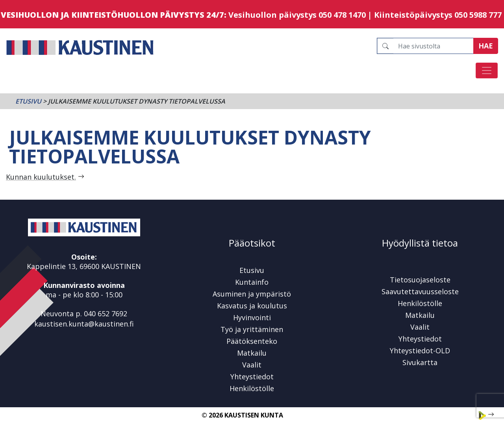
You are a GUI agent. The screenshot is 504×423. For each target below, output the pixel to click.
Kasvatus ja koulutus (252, 306)
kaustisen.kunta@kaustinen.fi (84, 324)
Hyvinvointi (252, 317)
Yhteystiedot (252, 377)
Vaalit (252, 365)
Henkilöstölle (252, 388)
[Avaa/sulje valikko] (487, 70)
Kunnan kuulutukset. (41, 177)
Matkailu (252, 353)
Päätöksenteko (252, 341)
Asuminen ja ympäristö (252, 294)
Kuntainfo (252, 282)
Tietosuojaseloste (420, 280)
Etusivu (28, 101)
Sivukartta (420, 362)
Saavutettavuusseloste (420, 291)
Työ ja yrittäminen (252, 329)
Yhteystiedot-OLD (420, 351)
